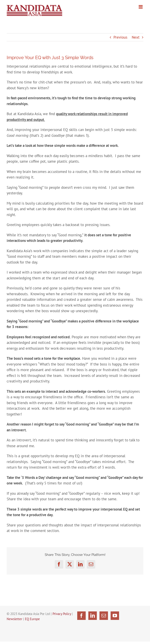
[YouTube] (115, 616)
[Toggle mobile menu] (141, 7)
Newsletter (14, 619)
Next (136, 37)
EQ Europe (32, 619)
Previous (120, 37)
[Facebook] (81, 616)
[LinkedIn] (93, 616)
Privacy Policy (62, 614)
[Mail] (104, 616)
